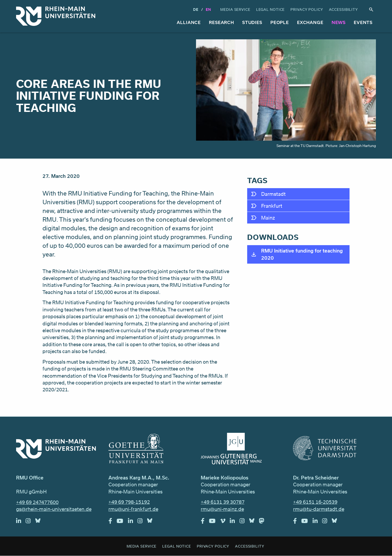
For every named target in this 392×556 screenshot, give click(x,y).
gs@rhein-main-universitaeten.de (54, 509)
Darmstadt (273, 194)
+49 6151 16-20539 (315, 502)
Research (221, 22)
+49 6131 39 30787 (223, 502)
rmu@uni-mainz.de (222, 509)
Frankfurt (272, 206)
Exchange (310, 22)
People (280, 22)
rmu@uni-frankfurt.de (133, 509)
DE (196, 9)
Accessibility (343, 9)
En (208, 9)
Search (371, 10)
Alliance (189, 22)
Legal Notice (271, 9)
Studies (252, 22)
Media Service (235, 9)
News (339, 22)
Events (363, 22)
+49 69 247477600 (37, 502)
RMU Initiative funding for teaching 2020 (302, 254)
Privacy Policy (307, 9)
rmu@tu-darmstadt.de (319, 509)
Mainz (268, 218)
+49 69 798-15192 (129, 502)
